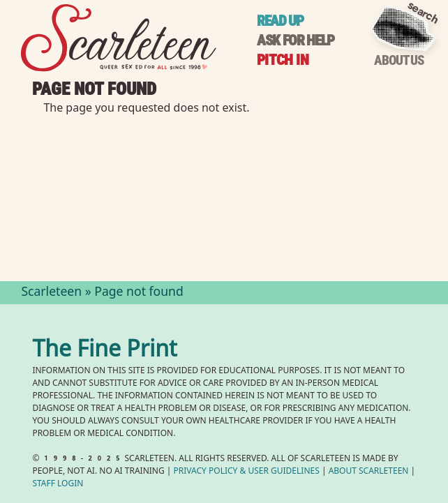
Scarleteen (51, 293)
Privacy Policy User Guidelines (247, 472)
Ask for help (296, 40)
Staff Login (58, 485)
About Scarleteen (369, 472)
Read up (280, 21)
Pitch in (283, 60)
